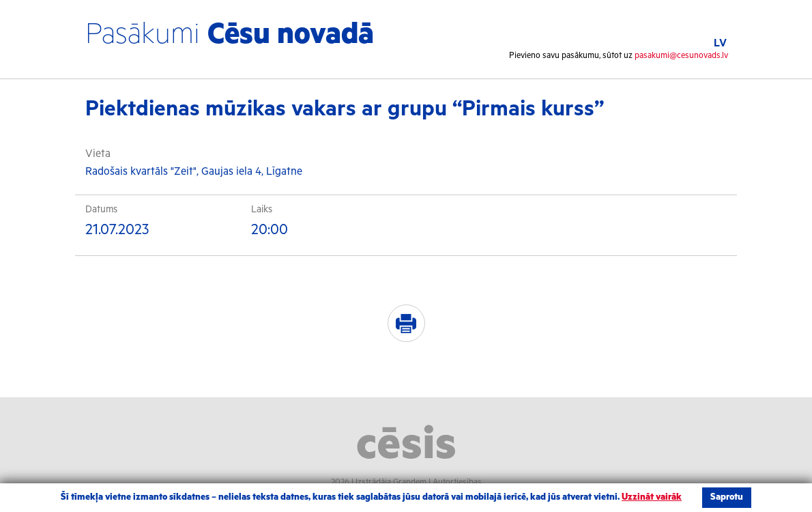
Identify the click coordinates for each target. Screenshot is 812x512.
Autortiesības (457, 482)
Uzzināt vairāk (652, 497)
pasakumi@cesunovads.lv (681, 56)
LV (720, 43)
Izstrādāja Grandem (391, 482)
